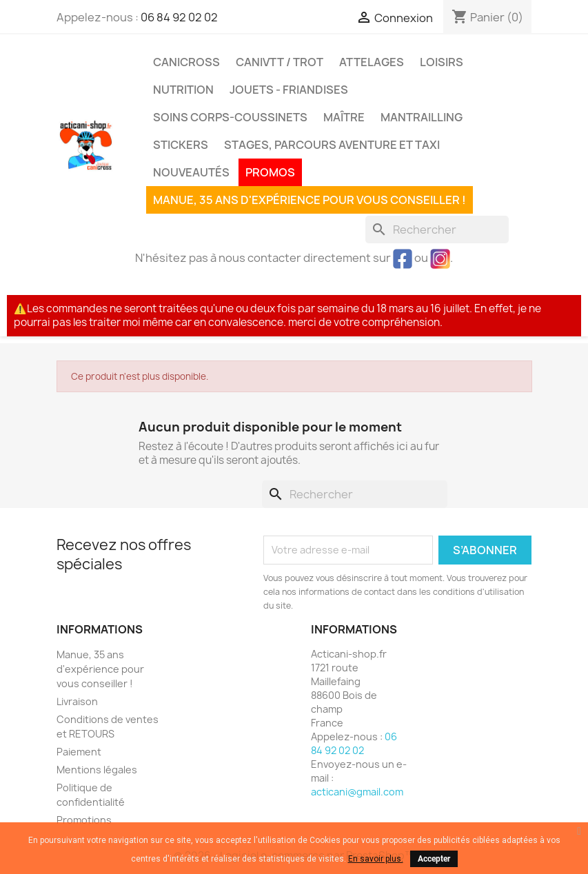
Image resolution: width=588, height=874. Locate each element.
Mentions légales (97, 770)
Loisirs (442, 62)
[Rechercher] (437, 230)
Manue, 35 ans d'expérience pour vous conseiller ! (310, 200)
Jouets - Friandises (289, 90)
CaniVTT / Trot (280, 62)
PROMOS (270, 172)
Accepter (434, 859)
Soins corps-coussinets (230, 117)
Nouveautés (191, 172)
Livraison (77, 701)
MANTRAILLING (422, 117)
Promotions (84, 820)
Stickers (181, 145)
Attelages (372, 62)
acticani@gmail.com (357, 792)
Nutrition (183, 90)
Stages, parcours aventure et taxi (332, 145)
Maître (344, 117)
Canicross (186, 62)
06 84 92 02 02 (179, 17)
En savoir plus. (376, 859)
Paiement (79, 752)
